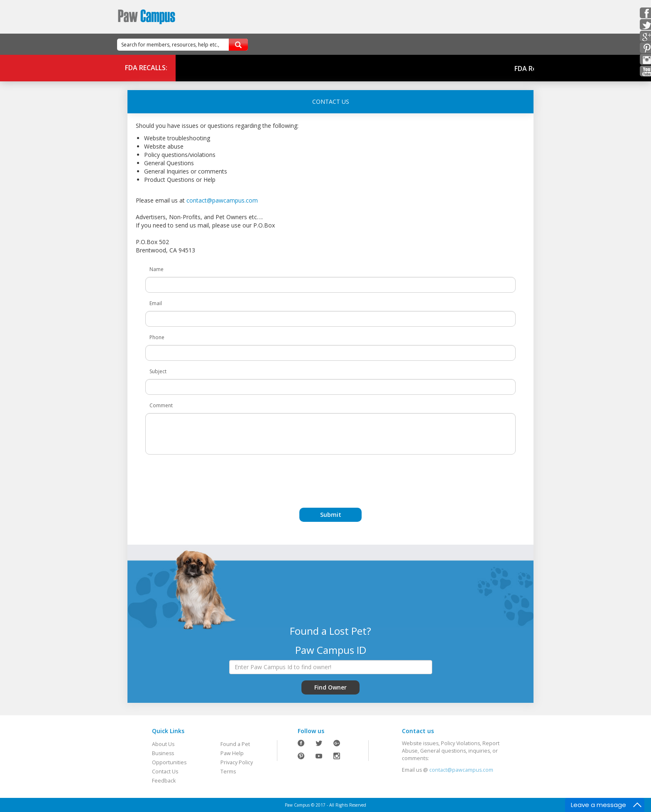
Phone (157, 337)
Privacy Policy (237, 762)
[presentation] (330, 477)
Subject (158, 371)
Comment (161, 405)
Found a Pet (235, 744)
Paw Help (232, 753)
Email (156, 303)
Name (157, 269)
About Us (163, 744)
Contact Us (165, 772)
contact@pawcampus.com (222, 200)
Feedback (164, 781)
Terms (228, 772)
